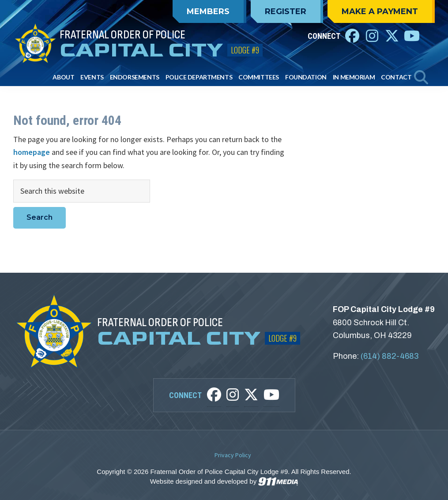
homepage (32, 152)
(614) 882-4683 (390, 356)
